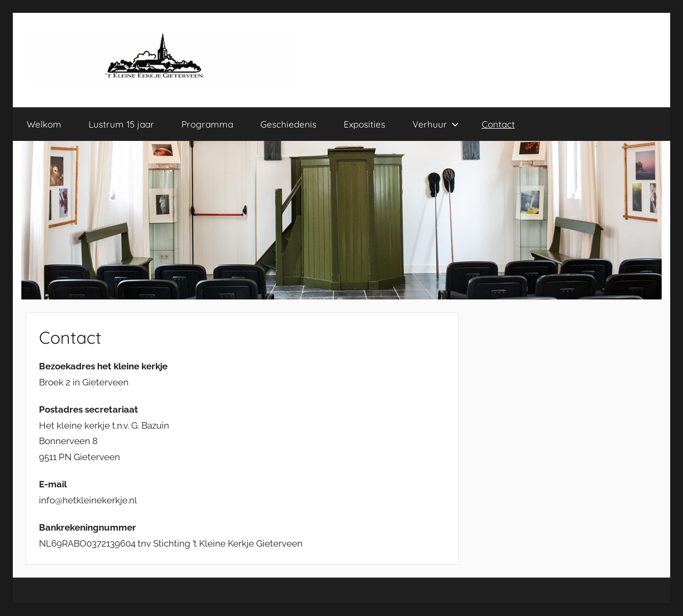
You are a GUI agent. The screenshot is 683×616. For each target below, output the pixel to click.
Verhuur (436, 124)
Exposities (364, 124)
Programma (207, 124)
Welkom (44, 124)
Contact (498, 124)
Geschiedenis (288, 124)
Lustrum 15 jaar (121, 124)
